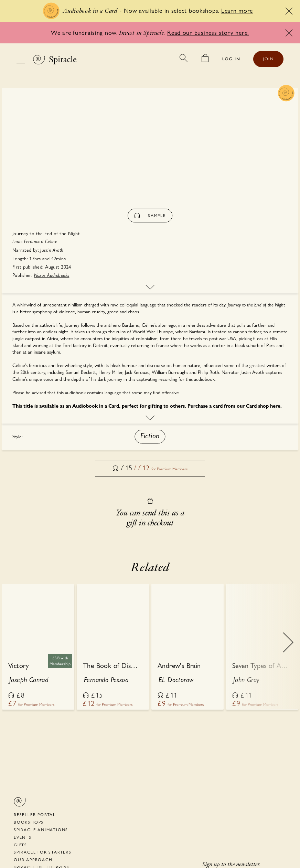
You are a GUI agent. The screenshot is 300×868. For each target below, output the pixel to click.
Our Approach (33, 860)
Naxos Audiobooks (52, 275)
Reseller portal (35, 815)
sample (150, 216)
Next (288, 647)
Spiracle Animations (41, 830)
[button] (150, 437)
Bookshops (29, 822)
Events (23, 837)
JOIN (268, 59)
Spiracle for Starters (43, 852)
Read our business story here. (208, 33)
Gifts (20, 845)
